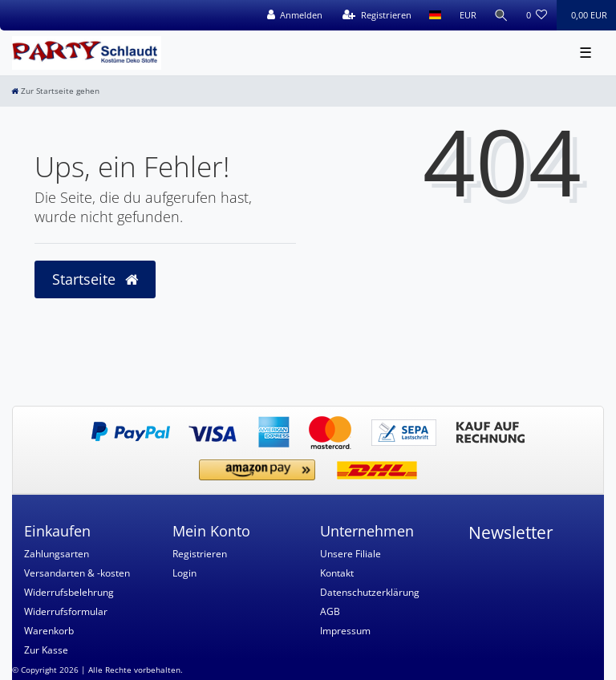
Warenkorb (49, 631)
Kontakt (337, 573)
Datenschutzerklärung (370, 592)
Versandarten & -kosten (77, 573)
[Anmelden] (294, 15)
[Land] (435, 15)
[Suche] (501, 15)
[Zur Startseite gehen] (55, 91)
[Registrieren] (377, 15)
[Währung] (467, 15)
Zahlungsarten (57, 554)
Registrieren (200, 554)
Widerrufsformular (66, 611)
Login (184, 573)
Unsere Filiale (351, 554)
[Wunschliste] (537, 15)
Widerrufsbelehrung (69, 592)
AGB (330, 611)
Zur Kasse (46, 650)
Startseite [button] (95, 279)
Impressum (345, 631)
